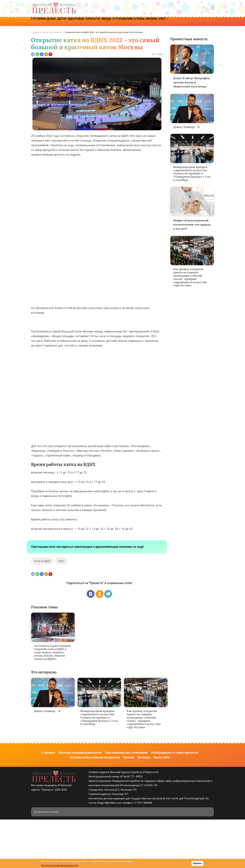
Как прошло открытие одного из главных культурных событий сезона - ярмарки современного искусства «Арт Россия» (190, 277)
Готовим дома (46, 21)
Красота (105, 21)
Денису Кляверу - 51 (186, 127)
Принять (197, 863)
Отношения (141, 21)
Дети (67, 21)
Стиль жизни (167, 21)
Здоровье (85, 21)
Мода (121, 21)
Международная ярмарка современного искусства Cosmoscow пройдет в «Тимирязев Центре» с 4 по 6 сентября (192, 173)
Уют (186, 21)
